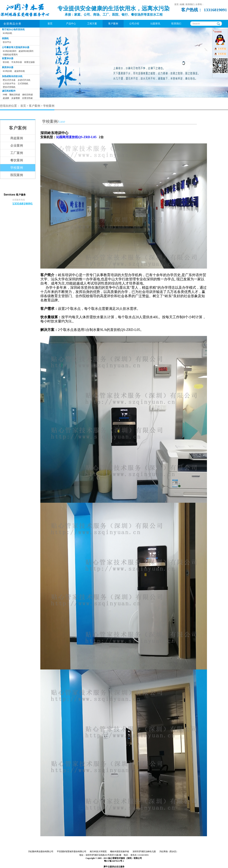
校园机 (5, 38)
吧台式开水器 (9, 80)
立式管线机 (23, 84)
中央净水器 (17, 62)
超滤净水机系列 (26, 51)
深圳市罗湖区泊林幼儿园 (144, 852)
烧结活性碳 (28, 95)
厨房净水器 (8, 67)
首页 (50, 24)
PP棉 (5, 95)
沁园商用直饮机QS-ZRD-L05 (76, 137)
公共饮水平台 (9, 84)
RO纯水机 (7, 33)
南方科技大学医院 (98, 852)
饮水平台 (7, 42)
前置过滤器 (29, 62)
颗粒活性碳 (15, 95)
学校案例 (49, 106)
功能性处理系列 (10, 55)
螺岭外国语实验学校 (120, 852)
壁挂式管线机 (9, 87)
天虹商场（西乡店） (169, 852)
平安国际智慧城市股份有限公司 (72, 852)
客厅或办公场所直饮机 (13, 29)
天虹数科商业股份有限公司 (41, 852)
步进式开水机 (24, 80)
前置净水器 (8, 58)
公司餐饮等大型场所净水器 (16, 47)
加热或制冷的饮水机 (12, 76)
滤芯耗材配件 (9, 91)
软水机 (6, 62)
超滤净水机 (20, 71)
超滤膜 (6, 98)
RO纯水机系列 (10, 51)
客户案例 (35, 106)
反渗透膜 (16, 98)
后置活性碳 (27, 98)
